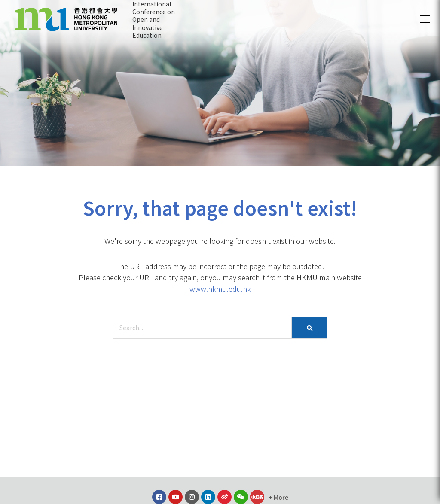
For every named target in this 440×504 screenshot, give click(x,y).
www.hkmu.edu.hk (220, 289)
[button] (425, 19)
